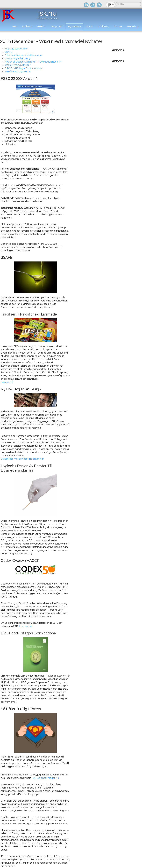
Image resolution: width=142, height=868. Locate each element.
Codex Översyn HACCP (18, 65)
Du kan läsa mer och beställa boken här (22, 459)
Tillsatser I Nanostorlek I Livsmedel (24, 55)
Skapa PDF (57, 27)
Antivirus (27, 27)
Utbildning (103, 27)
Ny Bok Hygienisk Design (18, 59)
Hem (15, 27)
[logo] (30, 15)
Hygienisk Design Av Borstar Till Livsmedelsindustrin (33, 62)
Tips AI (89, 27)
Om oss (118, 27)
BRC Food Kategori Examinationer (24, 68)
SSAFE (9, 52)
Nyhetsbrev (75, 27)
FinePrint (41, 27)
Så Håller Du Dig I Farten (18, 72)
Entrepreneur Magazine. (46, 778)
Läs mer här (7, 382)
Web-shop (133, 27)
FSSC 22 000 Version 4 (17, 49)
